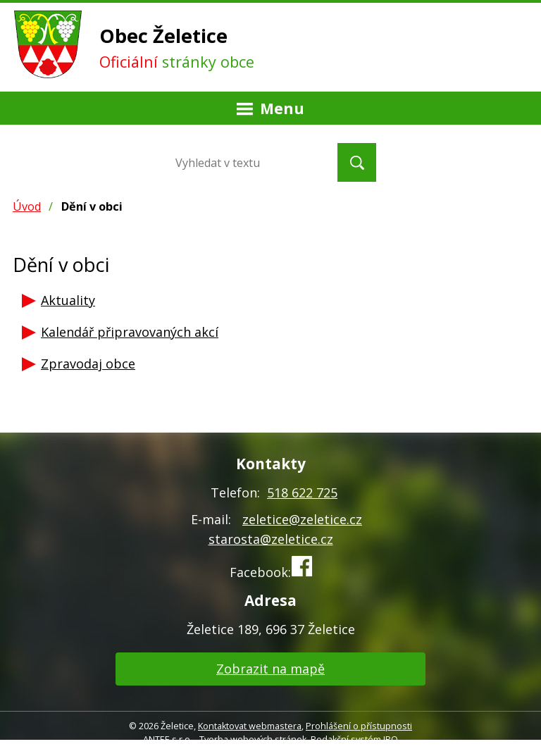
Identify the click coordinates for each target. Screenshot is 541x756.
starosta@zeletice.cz (271, 539)
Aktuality (68, 300)
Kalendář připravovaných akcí (130, 332)
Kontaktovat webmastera (250, 726)
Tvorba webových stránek (253, 739)
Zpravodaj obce (88, 364)
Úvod (27, 206)
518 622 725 (302, 492)
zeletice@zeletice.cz (302, 519)
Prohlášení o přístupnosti (359, 726)
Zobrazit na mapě (270, 669)
